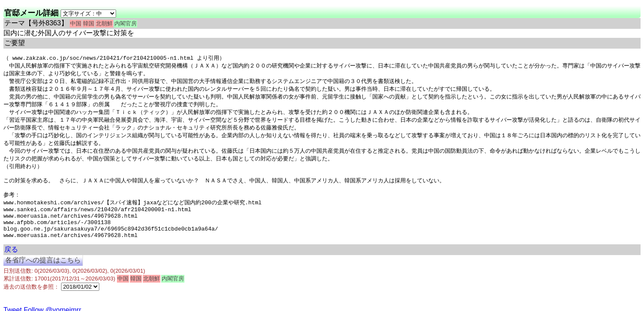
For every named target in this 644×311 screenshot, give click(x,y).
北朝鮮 (104, 23)
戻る (11, 266)
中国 (76, 23)
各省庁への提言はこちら (43, 277)
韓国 (89, 23)
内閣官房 (126, 23)
